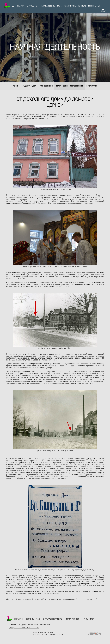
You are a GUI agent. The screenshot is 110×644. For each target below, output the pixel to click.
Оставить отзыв (33, 619)
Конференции (46, 86)
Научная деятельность (51, 6)
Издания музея (29, 86)
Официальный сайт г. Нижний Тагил (24, 628)
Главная (21, 6)
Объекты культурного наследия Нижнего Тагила (29, 624)
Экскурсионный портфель (75, 6)
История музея (72, 619)
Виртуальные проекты (53, 619)
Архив (16, 86)
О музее (30, 6)
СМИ (37, 6)
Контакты (19, 619)
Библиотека (92, 86)
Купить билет (94, 6)
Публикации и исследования (69, 86)
